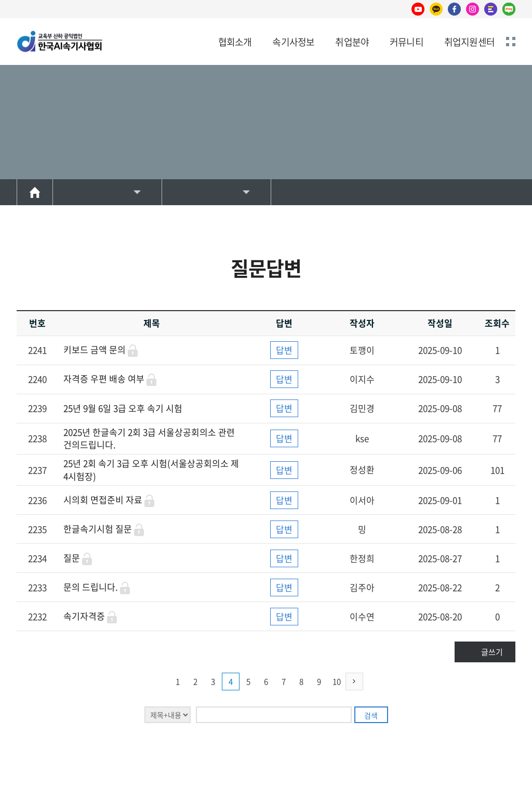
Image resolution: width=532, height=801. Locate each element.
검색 (371, 715)
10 (337, 682)
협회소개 (235, 42)
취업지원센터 (469, 42)
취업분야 (352, 42)
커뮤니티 (407, 42)
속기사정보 (293, 42)
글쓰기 (492, 652)
